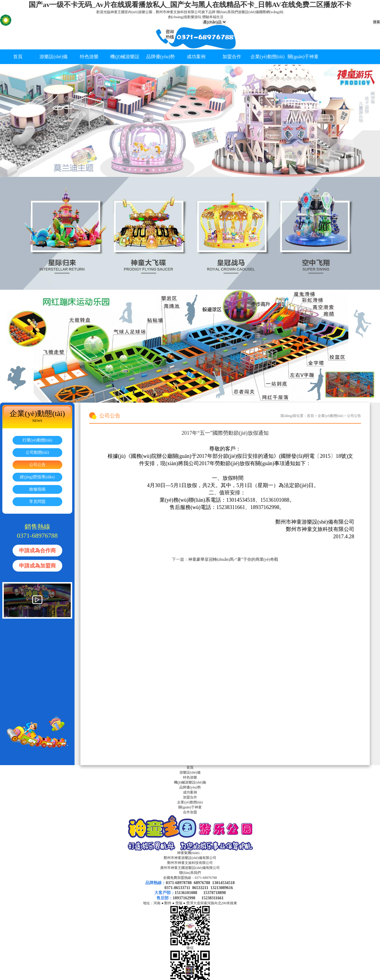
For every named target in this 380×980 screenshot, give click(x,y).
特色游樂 (89, 57)
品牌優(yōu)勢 (161, 57)
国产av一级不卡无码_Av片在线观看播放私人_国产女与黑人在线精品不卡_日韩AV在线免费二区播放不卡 (190, 5)
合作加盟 (190, 812)
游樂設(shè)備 (248, 12)
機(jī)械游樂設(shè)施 (190, 782)
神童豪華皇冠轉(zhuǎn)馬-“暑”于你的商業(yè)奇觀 (233, 559)
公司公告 (37, 465)
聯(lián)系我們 (227, 12)
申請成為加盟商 (37, 566)
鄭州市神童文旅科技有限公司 (190, 863)
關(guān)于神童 (303, 57)
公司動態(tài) (37, 452)
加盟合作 (232, 57)
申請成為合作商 (37, 551)
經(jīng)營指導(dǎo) (37, 477)
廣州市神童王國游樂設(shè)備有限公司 (190, 868)
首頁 (18, 57)
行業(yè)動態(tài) (37, 440)
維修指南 (37, 489)
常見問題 (37, 502)
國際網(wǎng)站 (271, 12)
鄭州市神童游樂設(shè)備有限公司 (190, 858)
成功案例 (196, 57)
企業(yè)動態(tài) (267, 57)
